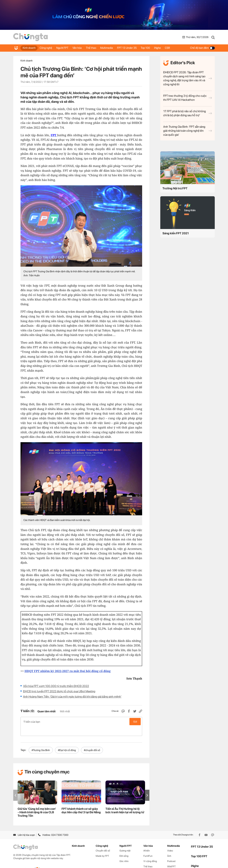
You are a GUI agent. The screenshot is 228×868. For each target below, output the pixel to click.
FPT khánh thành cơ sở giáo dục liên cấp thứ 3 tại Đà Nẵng (81, 801)
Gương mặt (125, 841)
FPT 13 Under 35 (135, 48)
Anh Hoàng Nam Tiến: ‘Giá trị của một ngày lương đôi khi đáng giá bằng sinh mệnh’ (72, 697)
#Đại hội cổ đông (67, 740)
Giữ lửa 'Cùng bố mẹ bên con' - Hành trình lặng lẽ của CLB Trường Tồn (37, 803)
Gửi (135, 722)
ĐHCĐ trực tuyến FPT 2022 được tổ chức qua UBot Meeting (59, 691)
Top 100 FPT (199, 847)
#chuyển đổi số (92, 740)
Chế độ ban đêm (202, 48)
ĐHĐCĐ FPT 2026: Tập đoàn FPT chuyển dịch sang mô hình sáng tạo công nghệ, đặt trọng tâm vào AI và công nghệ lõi (188, 78)
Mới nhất (65, 711)
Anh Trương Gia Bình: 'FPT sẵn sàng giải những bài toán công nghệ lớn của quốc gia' (188, 131)
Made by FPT (102, 846)
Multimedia (114, 48)
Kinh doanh (29, 48)
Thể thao (97, 48)
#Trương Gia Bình (41, 740)
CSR (180, 48)
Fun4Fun (148, 846)
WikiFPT (171, 857)
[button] (147, 786)
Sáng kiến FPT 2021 (176, 233)
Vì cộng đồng (150, 852)
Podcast (171, 852)
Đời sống (124, 846)
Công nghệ (48, 48)
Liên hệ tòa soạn (24, 825)
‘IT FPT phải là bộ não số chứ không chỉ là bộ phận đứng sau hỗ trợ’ (188, 113)
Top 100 (155, 48)
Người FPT (65, 48)
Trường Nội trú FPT (175, 188)
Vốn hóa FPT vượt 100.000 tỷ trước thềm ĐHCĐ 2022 (56, 686)
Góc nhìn (124, 852)
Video (170, 841)
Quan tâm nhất (46, 711)
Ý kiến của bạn (81, 722)
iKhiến (147, 841)
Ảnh (169, 846)
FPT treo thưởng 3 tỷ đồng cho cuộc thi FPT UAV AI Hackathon (188, 98)
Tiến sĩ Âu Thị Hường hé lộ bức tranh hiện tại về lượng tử (125, 801)
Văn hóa (82, 48)
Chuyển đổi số (103, 841)
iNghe (169, 48)
